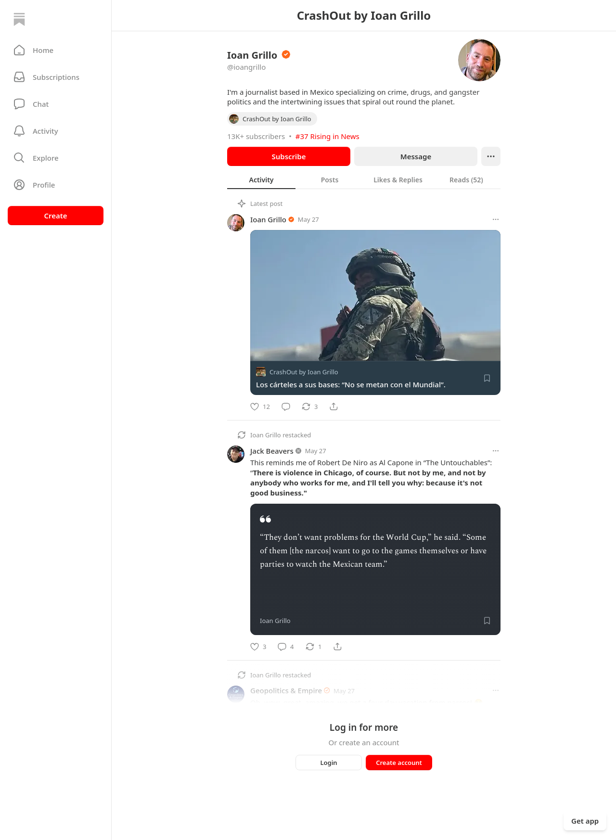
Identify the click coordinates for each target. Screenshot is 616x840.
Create (55, 216)
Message (416, 156)
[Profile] (56, 185)
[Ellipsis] (491, 156)
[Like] (260, 407)
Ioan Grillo (268, 219)
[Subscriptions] (56, 77)
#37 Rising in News (327, 136)
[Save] (487, 378)
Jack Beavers (272, 451)
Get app (585, 821)
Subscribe (289, 156)
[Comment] (286, 407)
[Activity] (56, 131)
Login (328, 763)
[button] (56, 50)
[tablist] (364, 179)
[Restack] (310, 407)
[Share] (334, 407)
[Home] (19, 19)
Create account (399, 763)
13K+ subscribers (256, 136)
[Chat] (56, 104)
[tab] (261, 179)
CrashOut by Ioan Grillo (304, 372)
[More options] (496, 219)
